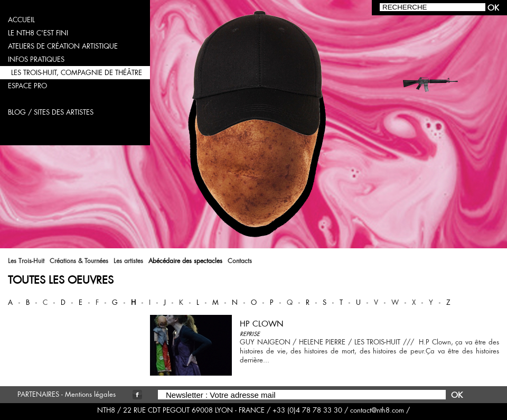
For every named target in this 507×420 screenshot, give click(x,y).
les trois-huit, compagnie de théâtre (77, 73)
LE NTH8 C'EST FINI (38, 33)
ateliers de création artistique (63, 46)
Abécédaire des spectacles (185, 261)
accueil (21, 20)
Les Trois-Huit (26, 261)
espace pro (27, 86)
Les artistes (128, 261)
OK (457, 395)
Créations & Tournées (79, 261)
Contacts (240, 261)
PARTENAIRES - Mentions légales (67, 394)
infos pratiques (36, 59)
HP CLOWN (262, 324)
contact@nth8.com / (380, 410)
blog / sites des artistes (51, 112)
